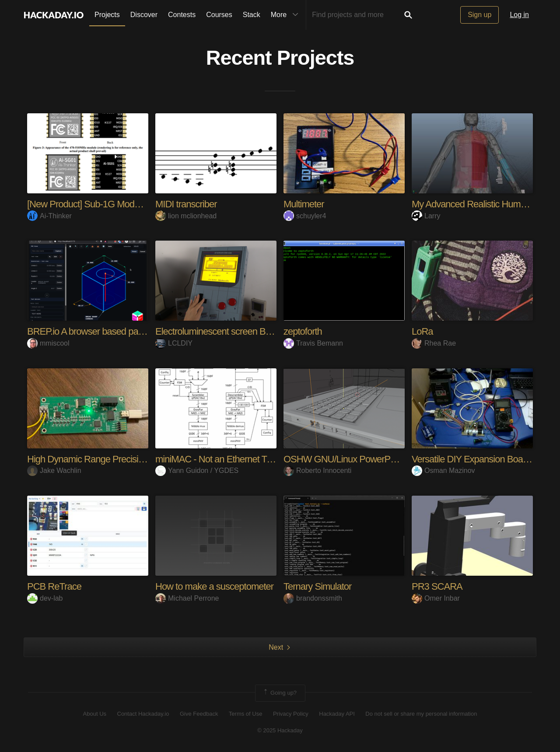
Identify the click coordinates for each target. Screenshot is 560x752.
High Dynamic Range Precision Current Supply (118, 459)
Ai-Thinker (49, 216)
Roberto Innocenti (317, 470)
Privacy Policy (291, 714)
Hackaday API (337, 714)
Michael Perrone (187, 598)
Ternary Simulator (317, 586)
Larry (426, 216)
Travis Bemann (313, 343)
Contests (182, 15)
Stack (252, 15)
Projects (107, 15)
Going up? (280, 693)
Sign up (479, 15)
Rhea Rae (434, 343)
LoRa (422, 331)
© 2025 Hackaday (280, 730)
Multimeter (304, 204)
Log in (519, 15)
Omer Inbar (436, 598)
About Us (95, 714)
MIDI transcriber (186, 204)
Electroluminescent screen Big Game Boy (236, 331)
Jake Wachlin (54, 470)
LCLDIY (174, 343)
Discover (144, 15)
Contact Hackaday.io (143, 714)
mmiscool (48, 343)
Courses (219, 15)
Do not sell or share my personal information (421, 714)
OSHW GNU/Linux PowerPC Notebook (360, 459)
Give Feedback (199, 714)
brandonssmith (313, 598)
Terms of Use (246, 714)
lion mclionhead (186, 216)
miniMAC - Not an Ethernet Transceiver (231, 459)
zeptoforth (303, 331)
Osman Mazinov (443, 470)
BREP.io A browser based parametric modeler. (116, 331)
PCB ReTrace (54, 586)
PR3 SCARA (437, 586)
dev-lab (45, 598)
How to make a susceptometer (214, 586)
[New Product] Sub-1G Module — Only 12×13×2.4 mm (133, 204)
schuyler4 (305, 216)
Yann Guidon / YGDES (197, 470)
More (287, 15)
